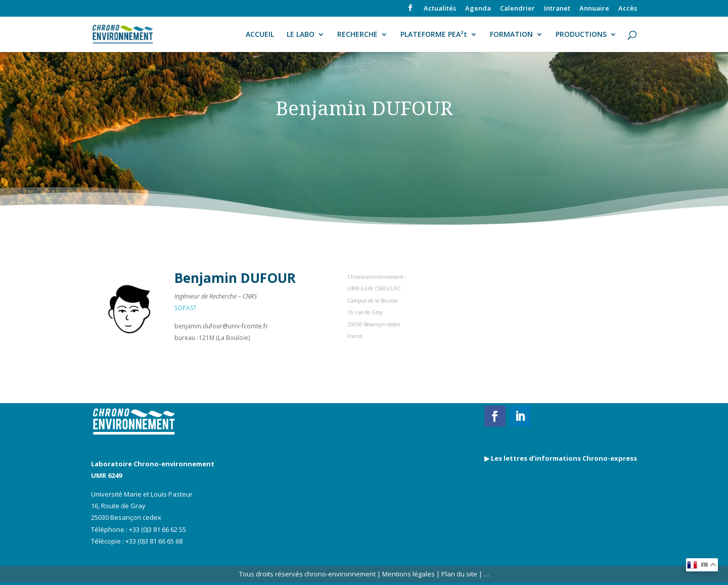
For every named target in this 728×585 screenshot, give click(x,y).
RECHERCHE (357, 35)
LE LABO (301, 35)
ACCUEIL (260, 35)
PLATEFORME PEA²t (434, 35)
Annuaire (594, 9)
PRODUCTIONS (581, 35)
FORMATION (511, 35)
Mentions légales (408, 574)
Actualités (440, 9)
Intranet (557, 9)
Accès (628, 9)
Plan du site (459, 574)
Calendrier (517, 9)
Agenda (478, 9)
